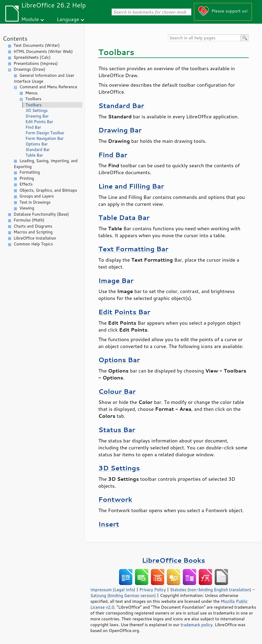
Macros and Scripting (33, 232)
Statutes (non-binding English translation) (210, 589)
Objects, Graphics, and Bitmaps (48, 190)
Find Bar (33, 127)
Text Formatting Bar (133, 249)
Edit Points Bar (39, 122)
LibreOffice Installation (35, 238)
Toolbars (33, 99)
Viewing (27, 208)
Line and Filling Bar (131, 186)
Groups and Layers (37, 196)
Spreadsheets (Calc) (32, 57)
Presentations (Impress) (36, 63)
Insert (109, 524)
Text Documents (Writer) (37, 45)
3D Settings (37, 110)
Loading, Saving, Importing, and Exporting (46, 164)
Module (30, 19)
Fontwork (115, 499)
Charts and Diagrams (33, 226)
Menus (31, 93)
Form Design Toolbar (45, 133)
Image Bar (116, 280)
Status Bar (117, 430)
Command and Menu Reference (48, 87)
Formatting (30, 172)
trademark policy (197, 625)
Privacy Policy (153, 589)
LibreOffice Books (174, 560)
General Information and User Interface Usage (44, 78)
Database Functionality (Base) (41, 214)
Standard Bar (38, 150)
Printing (27, 178)
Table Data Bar (124, 217)
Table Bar (34, 155)
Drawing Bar (37, 116)
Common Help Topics (33, 244)
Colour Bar (117, 391)
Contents (15, 38)
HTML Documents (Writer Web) (43, 51)
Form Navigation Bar (45, 138)
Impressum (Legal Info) (113, 589)
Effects (26, 184)
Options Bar (37, 144)
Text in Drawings (35, 202)
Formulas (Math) (29, 220)
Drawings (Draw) (29, 69)
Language (68, 19)
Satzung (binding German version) (123, 595)
